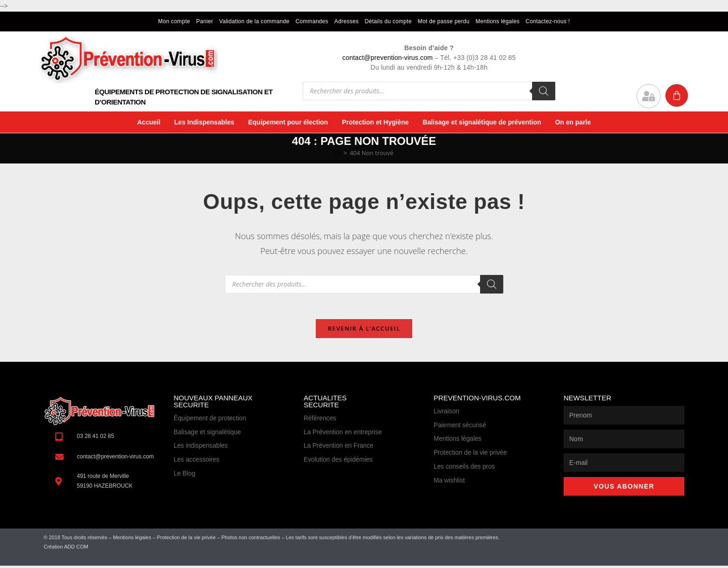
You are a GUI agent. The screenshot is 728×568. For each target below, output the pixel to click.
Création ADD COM (66, 549)
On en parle (573, 122)
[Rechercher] (544, 91)
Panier (205, 21)
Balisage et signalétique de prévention (482, 122)
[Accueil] (338, 153)
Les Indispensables (204, 122)
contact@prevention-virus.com (387, 58)
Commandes (312, 21)
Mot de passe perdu (444, 21)
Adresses (346, 21)
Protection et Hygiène (375, 122)
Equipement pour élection (288, 122)
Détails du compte (388, 21)
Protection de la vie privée (186, 540)
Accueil (149, 122)
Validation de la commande (254, 21)
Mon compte (174, 21)
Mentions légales (497, 21)
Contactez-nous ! (548, 21)
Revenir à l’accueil (364, 331)
